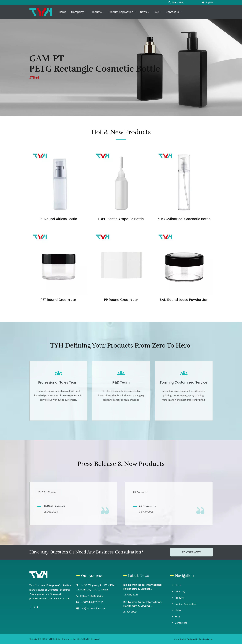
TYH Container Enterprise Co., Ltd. (64, 639)
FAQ (157, 12)
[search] (170, 2)
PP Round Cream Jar (121, 300)
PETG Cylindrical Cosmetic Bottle (184, 219)
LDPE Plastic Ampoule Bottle (121, 219)
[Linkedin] (38, 607)
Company (78, 12)
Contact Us (174, 12)
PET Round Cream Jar (58, 300)
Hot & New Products (121, 132)
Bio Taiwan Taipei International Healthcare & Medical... (143, 587)
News (145, 12)
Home (63, 12)
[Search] (186, 2)
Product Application (122, 12)
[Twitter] (34, 607)
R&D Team (121, 382)
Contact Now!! (191, 552)
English (209, 3)
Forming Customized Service (184, 382)
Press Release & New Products (121, 464)
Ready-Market (206, 639)
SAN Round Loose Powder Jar (184, 300)
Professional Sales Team (58, 382)
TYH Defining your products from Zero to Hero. (121, 345)
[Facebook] (31, 607)
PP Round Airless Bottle (58, 219)
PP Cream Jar (148, 506)
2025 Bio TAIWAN (54, 506)
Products (97, 12)
